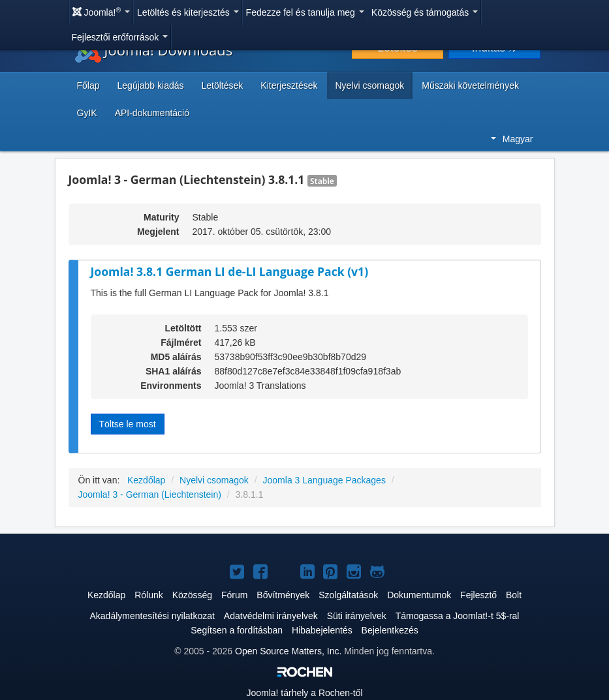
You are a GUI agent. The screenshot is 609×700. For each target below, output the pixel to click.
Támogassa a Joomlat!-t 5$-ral (458, 616)
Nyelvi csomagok (370, 85)
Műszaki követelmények (470, 85)
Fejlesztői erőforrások (120, 37)
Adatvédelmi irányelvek (271, 616)
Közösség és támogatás (425, 12)
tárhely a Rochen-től (304, 693)
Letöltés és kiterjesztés (188, 12)
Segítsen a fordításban (237, 630)
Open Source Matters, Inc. (288, 651)
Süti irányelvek (357, 616)
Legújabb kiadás (151, 85)
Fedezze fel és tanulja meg (305, 12)
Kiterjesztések (289, 85)
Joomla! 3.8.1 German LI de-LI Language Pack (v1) (230, 271)
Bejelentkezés (390, 630)
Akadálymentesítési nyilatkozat (152, 616)
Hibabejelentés (322, 630)
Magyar (512, 139)
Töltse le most (128, 424)
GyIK (87, 113)
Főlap (88, 85)
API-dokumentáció (152, 113)
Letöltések (223, 85)
